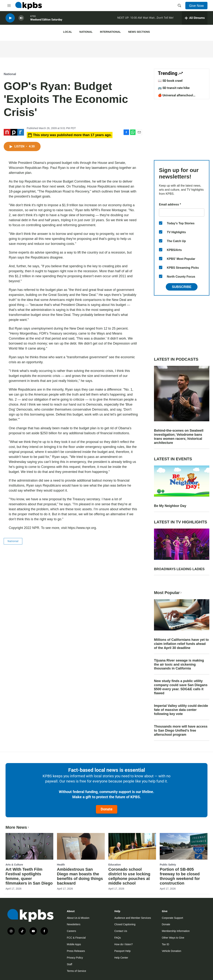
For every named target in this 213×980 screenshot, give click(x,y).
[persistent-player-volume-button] (21, 19)
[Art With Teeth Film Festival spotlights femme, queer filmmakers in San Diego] (29, 846)
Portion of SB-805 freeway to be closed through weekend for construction (180, 876)
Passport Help (122, 951)
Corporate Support (173, 918)
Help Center (121, 958)
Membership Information (176, 931)
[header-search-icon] (179, 6)
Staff (70, 964)
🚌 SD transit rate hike (174, 88)
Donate (107, 809)
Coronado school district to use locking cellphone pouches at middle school (129, 876)
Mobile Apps (74, 944)
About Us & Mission (78, 918)
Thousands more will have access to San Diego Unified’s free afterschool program (181, 731)
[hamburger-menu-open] (9, 6)
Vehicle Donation (172, 951)
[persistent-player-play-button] (10, 19)
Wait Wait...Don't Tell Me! (158, 18)
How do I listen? (124, 944)
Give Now (196, 6)
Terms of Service (77, 971)
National (86, 32)
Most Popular (168, 593)
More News (18, 827)
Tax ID (166, 944)
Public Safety (168, 865)
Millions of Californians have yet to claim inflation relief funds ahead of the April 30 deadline (181, 644)
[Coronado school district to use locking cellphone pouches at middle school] (132, 846)
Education (115, 865)
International (110, 32)
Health (61, 865)
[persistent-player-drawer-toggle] (195, 18)
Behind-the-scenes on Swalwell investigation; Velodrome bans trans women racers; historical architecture (179, 437)
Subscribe (182, 287)
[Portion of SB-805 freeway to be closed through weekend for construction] (184, 846)
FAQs (118, 938)
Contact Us (121, 931)
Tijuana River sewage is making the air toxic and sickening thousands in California (179, 664)
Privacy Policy (75, 958)
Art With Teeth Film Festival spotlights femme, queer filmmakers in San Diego (29, 876)
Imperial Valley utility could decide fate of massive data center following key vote (181, 710)
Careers (72, 931)
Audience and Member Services (133, 918)
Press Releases (76, 951)
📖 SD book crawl (170, 81)
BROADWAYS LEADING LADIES (179, 569)
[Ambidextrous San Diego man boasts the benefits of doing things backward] (81, 846)
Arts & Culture (14, 865)
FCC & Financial (76, 938)
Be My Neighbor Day (170, 506)
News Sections (139, 32)
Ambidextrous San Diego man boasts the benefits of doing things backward (80, 876)
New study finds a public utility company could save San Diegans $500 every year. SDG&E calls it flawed (181, 687)
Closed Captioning (125, 924)
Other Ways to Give (173, 938)
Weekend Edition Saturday (46, 20)
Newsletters (74, 924)
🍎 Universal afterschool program (175, 97)
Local (67, 32)
